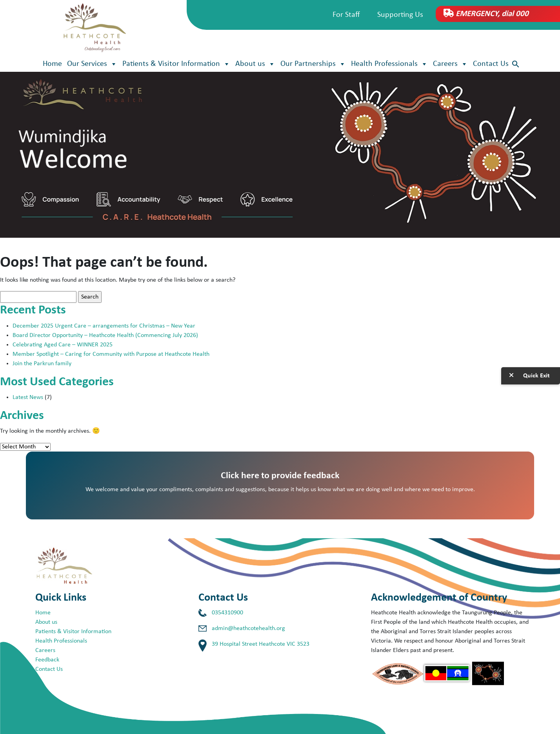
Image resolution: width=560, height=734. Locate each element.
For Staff (346, 15)
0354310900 (227, 613)
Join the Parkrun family (42, 364)
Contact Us (491, 64)
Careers (450, 64)
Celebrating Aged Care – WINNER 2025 (63, 345)
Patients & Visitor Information (176, 64)
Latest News (28, 397)
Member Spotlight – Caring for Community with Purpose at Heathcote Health (111, 354)
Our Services (92, 64)
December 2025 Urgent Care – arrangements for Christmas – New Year (105, 326)
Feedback (47, 660)
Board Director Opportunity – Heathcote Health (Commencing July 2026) (105, 335)
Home (52, 64)
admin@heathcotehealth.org (248, 628)
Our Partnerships (313, 64)
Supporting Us (400, 15)
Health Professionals (389, 64)
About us (255, 64)
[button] (516, 64)
